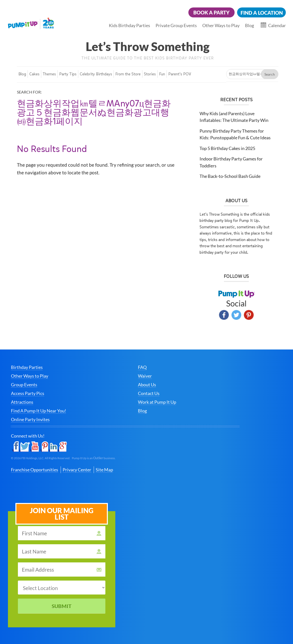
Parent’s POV (180, 74)
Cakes (34, 74)
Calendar (277, 25)
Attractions (22, 402)
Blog (250, 25)
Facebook (224, 315)
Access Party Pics (28, 393)
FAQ (142, 367)
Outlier (98, 458)
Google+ (62, 447)
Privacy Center (77, 470)
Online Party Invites (30, 419)
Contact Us (149, 393)
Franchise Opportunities (35, 470)
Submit (62, 606)
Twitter (236, 315)
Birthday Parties (27, 367)
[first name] (62, 533)
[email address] (62, 570)
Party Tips (68, 74)
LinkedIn (53, 447)
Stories (150, 74)
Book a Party (211, 12)
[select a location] (62, 588)
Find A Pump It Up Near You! (39, 411)
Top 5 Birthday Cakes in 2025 (227, 148)
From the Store (128, 74)
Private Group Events (176, 25)
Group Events (24, 385)
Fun (162, 74)
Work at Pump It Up (157, 402)
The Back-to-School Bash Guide (230, 176)
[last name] (62, 551)
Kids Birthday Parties (129, 25)
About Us (147, 385)
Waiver (145, 376)
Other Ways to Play (221, 25)
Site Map (104, 470)
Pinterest (249, 315)
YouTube (35, 447)
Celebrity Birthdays (96, 74)
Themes (49, 74)
